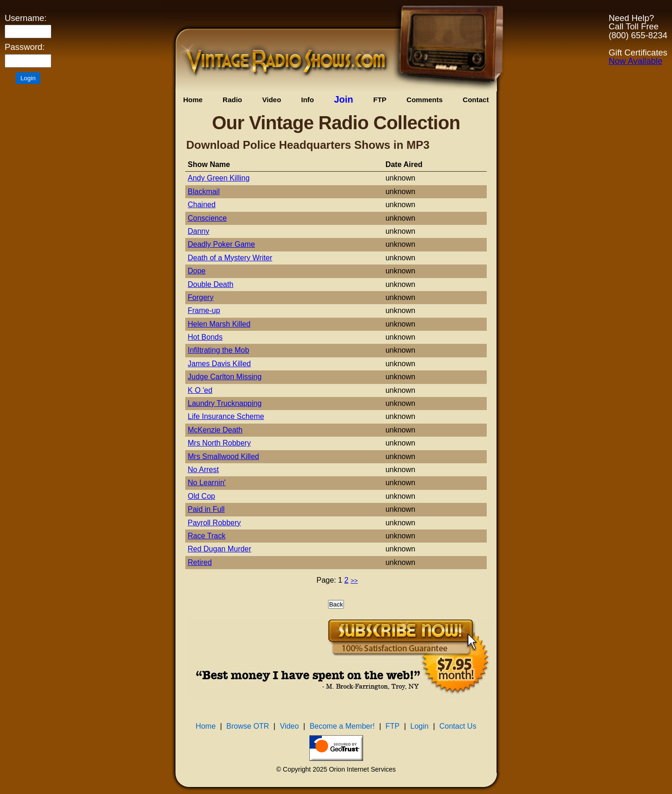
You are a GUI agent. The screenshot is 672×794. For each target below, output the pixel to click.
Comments (425, 100)
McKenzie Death (215, 430)
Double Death (210, 284)
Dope (196, 271)
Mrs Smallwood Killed (223, 456)
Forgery (200, 297)
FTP (380, 100)
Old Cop (201, 496)
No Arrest (203, 470)
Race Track (206, 536)
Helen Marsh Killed (219, 324)
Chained (202, 205)
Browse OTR (248, 726)
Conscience (207, 218)
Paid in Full (206, 509)
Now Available (635, 61)
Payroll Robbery (214, 523)
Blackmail (203, 192)
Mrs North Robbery (219, 443)
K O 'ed (200, 390)
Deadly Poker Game (221, 244)
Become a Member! (342, 726)
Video (272, 100)
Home (193, 100)
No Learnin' (206, 483)
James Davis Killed (219, 364)
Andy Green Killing (219, 178)
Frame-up (204, 310)
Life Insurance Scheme (226, 416)
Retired (200, 562)
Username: (26, 18)
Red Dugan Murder (219, 549)
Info (308, 100)
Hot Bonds (205, 337)
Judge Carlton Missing (224, 377)
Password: (25, 47)
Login (419, 726)
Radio (232, 100)
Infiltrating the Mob (218, 350)
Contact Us (458, 726)
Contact (476, 100)
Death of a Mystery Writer (230, 258)
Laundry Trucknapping (224, 403)
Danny (198, 231)
